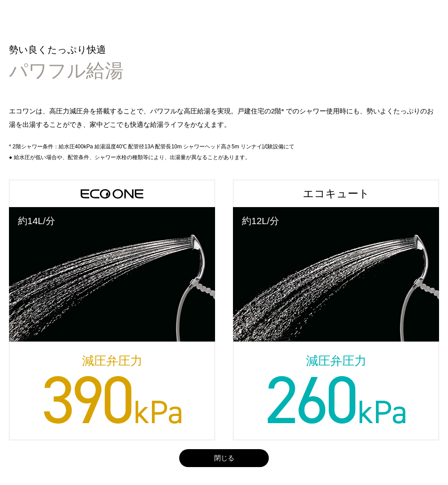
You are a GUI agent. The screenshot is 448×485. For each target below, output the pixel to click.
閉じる (224, 458)
